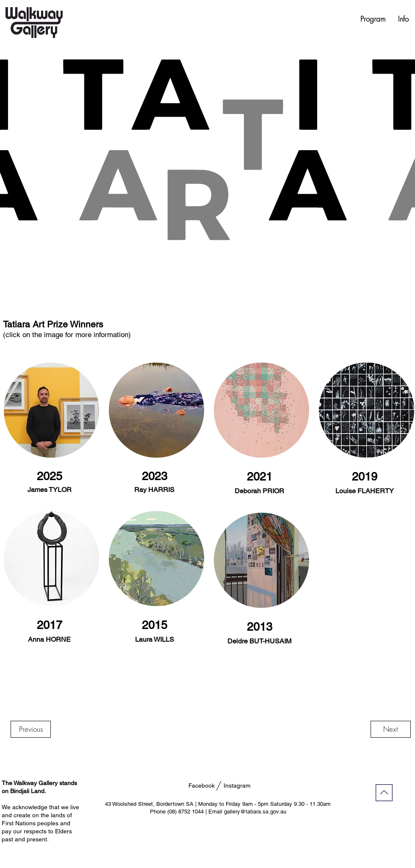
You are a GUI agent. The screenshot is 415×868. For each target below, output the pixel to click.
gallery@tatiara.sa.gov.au (255, 812)
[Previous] (31, 729)
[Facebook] (201, 786)
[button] (373, 19)
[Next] (391, 729)
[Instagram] (237, 786)
